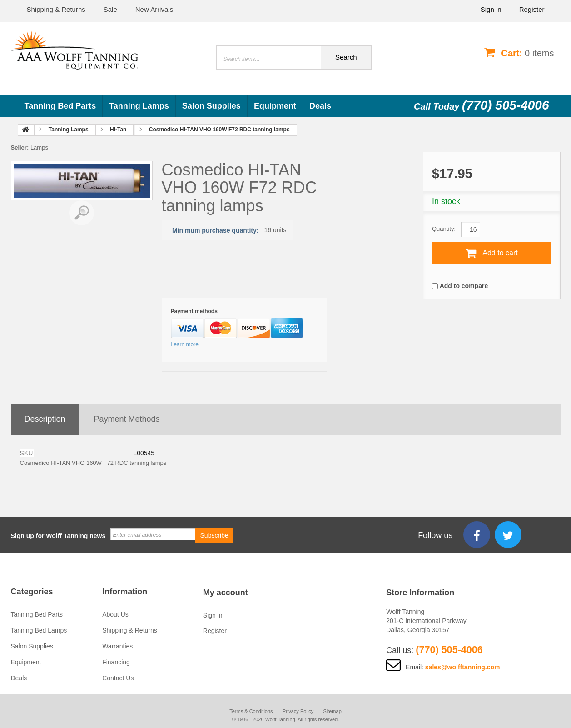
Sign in (491, 9)
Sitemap (333, 711)
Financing (116, 662)
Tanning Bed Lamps (39, 630)
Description (45, 419)
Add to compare (464, 286)
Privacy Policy (298, 711)
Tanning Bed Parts (60, 106)
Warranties (117, 646)
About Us (115, 614)
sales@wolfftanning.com (463, 667)
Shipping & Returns (130, 630)
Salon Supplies (211, 106)
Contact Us (118, 678)
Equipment (275, 106)
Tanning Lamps (139, 106)
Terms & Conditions (250, 711)
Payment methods (127, 419)
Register (532, 9)
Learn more (185, 344)
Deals (320, 106)
